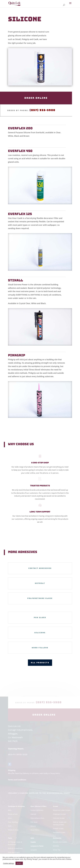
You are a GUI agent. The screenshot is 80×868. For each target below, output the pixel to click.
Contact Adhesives (40, 568)
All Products (40, 662)
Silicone (40, 633)
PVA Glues (40, 617)
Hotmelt (40, 583)
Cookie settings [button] (9, 863)
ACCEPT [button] (19, 863)
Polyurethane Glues (40, 598)
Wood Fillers (40, 648)
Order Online (36, 98)
